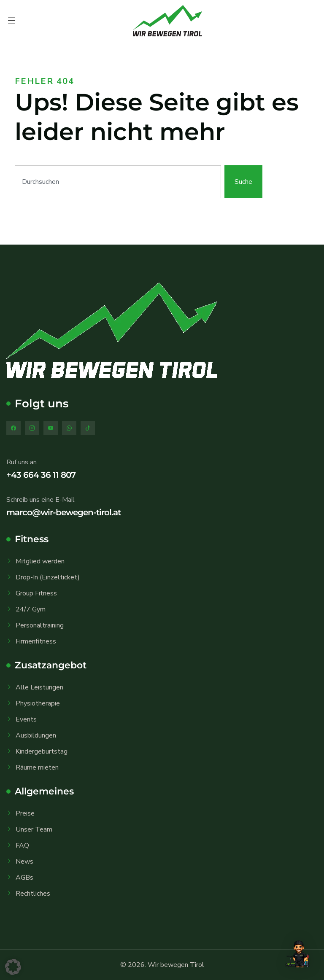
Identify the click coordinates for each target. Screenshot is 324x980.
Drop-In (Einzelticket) (48, 577)
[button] (13, 967)
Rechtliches (33, 894)
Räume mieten (37, 767)
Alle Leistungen (39, 687)
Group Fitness (36, 593)
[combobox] (118, 182)
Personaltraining (40, 625)
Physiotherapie (38, 703)
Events (26, 719)
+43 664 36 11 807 (41, 475)
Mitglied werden (40, 561)
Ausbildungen (36, 735)
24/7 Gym (31, 609)
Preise (25, 813)
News (24, 862)
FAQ (22, 845)
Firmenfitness (36, 641)
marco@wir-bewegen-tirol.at (63, 512)
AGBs (24, 878)
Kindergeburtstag (42, 751)
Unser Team (34, 829)
